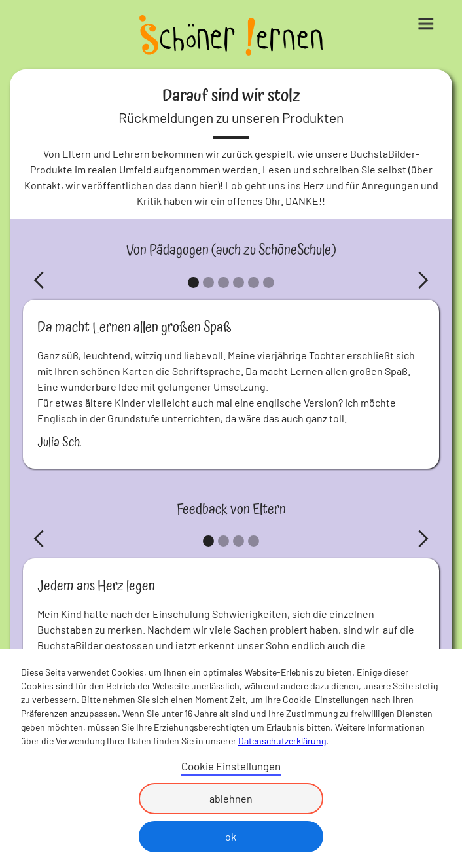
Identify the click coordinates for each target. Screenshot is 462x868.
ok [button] (231, 836)
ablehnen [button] (231, 798)
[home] (231, 37)
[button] (436, 20)
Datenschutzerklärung (282, 741)
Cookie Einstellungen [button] (231, 766)
